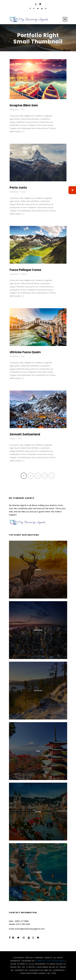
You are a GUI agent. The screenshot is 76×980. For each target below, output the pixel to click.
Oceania (38, 872)
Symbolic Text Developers (50, 961)
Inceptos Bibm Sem (24, 105)
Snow (23, 192)
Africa (38, 570)
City (23, 356)
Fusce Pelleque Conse (25, 270)
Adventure (14, 109)
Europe (38, 811)
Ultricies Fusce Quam (25, 352)
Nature (24, 274)
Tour (23, 109)
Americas (38, 630)
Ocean (12, 439)
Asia (38, 751)
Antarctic (38, 691)
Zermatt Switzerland (25, 434)
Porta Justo (18, 188)
